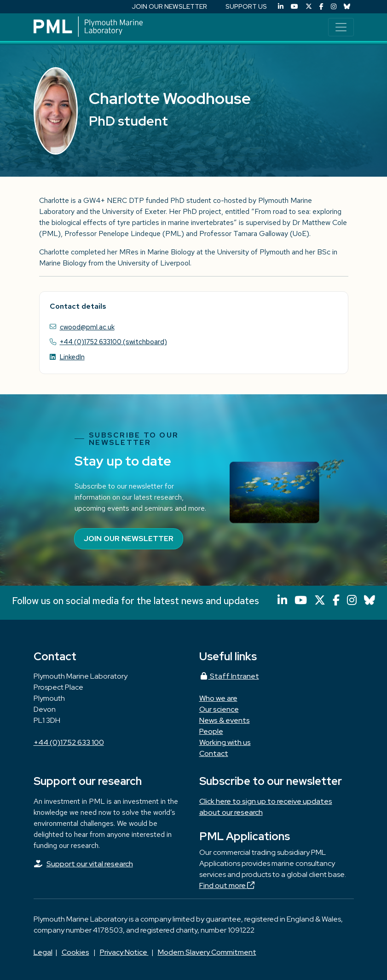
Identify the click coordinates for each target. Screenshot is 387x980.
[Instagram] (334, 7)
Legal (43, 952)
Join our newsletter (129, 539)
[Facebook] (321, 7)
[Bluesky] (347, 7)
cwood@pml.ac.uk (87, 327)
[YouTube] (295, 7)
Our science (219, 709)
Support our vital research (90, 864)
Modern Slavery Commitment (207, 952)
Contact (214, 753)
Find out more (227, 885)
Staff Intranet (229, 676)
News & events (225, 720)
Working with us (225, 742)
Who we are (218, 698)
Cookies (75, 952)
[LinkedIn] (281, 7)
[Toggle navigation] (341, 27)
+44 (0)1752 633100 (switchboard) (113, 342)
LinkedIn (72, 357)
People (211, 731)
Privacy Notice (124, 952)
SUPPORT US (246, 6)
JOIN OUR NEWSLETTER (169, 6)
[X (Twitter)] (309, 7)
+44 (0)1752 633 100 (69, 742)
